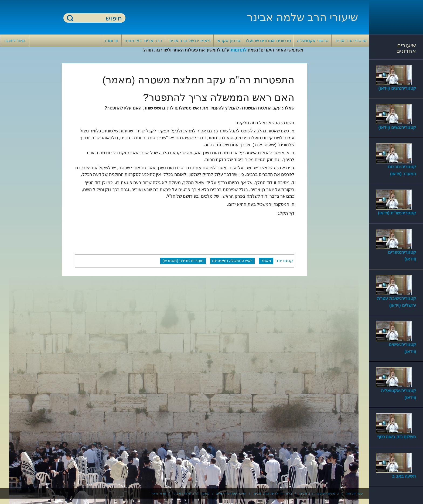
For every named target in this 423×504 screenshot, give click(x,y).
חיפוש (70, 18)
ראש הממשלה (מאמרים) (233, 261)
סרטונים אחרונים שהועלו (268, 41)
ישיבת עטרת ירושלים (231, 493)
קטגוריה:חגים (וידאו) (397, 88)
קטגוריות (285, 261)
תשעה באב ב (404, 476)
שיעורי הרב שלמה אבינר (302, 17)
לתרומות (239, 50)
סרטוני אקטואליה (313, 41)
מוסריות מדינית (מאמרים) (183, 261)
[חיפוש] (98, 18)
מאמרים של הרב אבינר (189, 41)
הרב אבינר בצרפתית (143, 41)
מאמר (266, 261)
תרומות (112, 41)
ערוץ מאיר (158, 493)
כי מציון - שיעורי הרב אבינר (319, 493)
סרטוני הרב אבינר (350, 41)
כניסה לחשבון (15, 41)
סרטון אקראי (228, 41)
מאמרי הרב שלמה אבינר (191, 493)
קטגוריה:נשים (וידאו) (397, 127)
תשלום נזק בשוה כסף (397, 437)
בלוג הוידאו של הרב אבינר (272, 493)
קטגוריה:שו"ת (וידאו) (397, 213)
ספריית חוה (354, 493)
